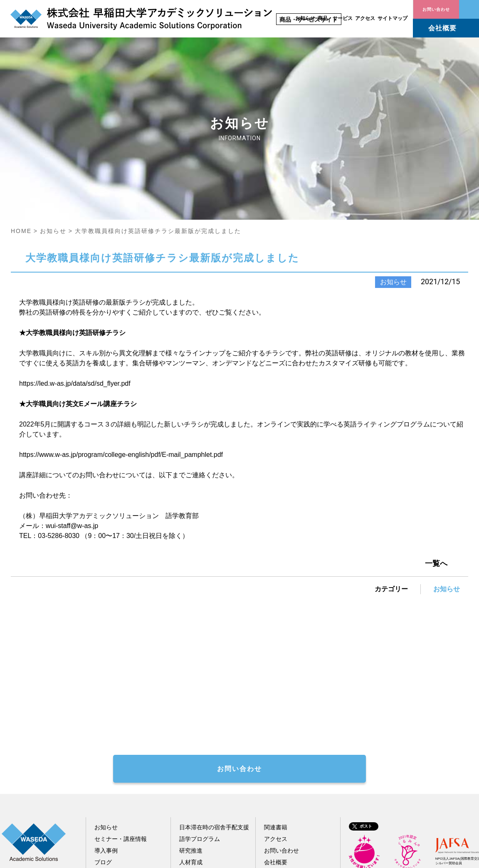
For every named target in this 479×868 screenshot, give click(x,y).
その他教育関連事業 (205, 766)
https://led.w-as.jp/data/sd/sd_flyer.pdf (75, 276)
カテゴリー (391, 481)
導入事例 (106, 743)
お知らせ (305, 18)
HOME (21, 123)
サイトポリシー (358, 857)
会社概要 (442, 28)
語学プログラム (200, 731)
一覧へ (436, 456)
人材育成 (191, 754)
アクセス (365, 18)
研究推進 (191, 743)
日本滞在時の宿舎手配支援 (214, 719)
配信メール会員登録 (121, 766)
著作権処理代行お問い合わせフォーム (176, 634)
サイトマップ (393, 18)
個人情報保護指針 (412, 857)
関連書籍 (276, 719)
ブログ (103, 754)
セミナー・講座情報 (121, 731)
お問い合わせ (469, 9)
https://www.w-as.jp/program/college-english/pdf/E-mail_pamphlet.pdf (121, 347)
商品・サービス (335, 18)
